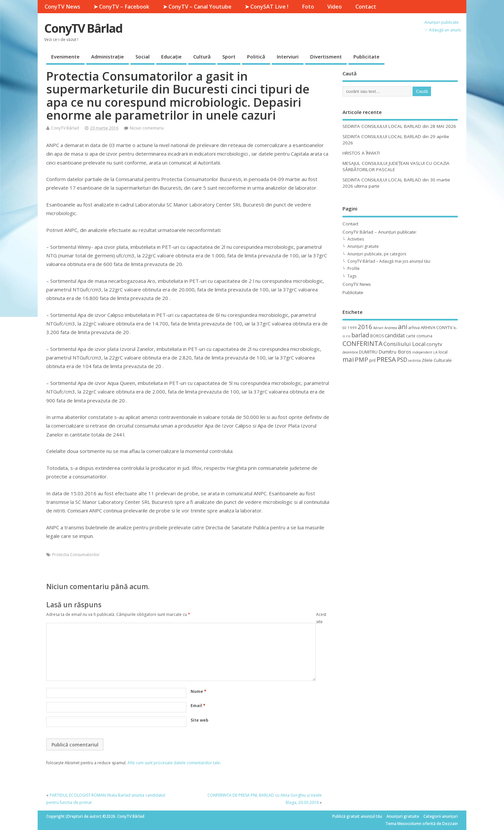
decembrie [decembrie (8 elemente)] (350, 352)
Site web (199, 720)
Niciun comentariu (147, 128)
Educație (171, 57)
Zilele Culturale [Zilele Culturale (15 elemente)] (437, 360)
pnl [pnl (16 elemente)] (372, 360)
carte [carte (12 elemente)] (411, 336)
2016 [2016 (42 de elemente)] (365, 327)
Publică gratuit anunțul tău (357, 816)
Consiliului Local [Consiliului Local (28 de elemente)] (404, 344)
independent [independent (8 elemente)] (422, 352)
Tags (352, 276)
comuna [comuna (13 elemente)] (424, 336)
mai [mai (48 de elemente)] (348, 359)
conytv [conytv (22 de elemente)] (434, 344)
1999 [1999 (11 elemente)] (352, 328)
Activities (356, 239)
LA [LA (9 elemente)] (435, 352)
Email (198, 706)
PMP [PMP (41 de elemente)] (361, 359)
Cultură (202, 57)
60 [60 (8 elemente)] (344, 328)
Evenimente (65, 57)
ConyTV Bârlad (83, 28)
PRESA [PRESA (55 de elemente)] (386, 359)
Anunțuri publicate (442, 22)
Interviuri (288, 57)
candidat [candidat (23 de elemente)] (395, 336)
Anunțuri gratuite (363, 246)
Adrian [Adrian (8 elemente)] (378, 328)
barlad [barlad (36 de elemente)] (360, 335)
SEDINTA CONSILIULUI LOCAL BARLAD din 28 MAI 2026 (399, 126)
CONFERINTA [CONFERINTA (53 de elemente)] (362, 343)
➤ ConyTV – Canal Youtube (197, 7)
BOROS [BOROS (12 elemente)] (377, 336)
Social (143, 57)
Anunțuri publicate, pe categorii (377, 254)
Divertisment (326, 57)
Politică (256, 57)
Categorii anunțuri (441, 816)
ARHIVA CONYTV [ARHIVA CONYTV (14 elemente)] (437, 327)
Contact (366, 7)
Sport (229, 57)
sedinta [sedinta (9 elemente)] (414, 360)
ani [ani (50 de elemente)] (403, 327)
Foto (308, 7)
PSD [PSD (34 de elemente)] (402, 359)
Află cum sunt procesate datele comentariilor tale (174, 763)
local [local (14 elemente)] (443, 352)
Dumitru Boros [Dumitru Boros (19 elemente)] (395, 352)
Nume (198, 691)
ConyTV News (62, 7)
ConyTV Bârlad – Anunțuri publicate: (380, 232)
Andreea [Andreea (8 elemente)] (391, 328)
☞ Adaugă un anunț (443, 30)
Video (335, 7)
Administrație (108, 57)
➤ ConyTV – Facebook (121, 7)
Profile (354, 268)
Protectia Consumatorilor (76, 555)
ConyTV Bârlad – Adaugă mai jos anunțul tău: (389, 261)
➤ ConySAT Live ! (267, 7)
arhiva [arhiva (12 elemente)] (414, 328)
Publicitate (366, 57)
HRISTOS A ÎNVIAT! (361, 153)
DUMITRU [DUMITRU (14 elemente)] (368, 352)
